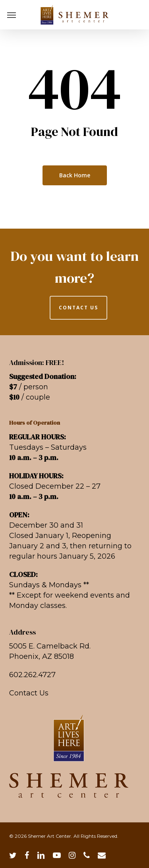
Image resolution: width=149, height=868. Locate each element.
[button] (12, 15)
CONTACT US (78, 308)
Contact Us (29, 693)
